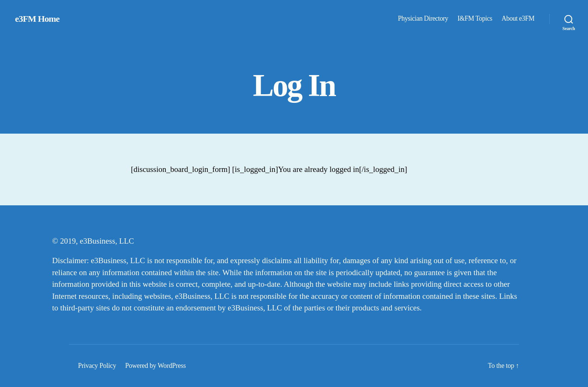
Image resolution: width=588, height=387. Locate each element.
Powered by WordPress (156, 366)
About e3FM (518, 18)
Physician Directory (423, 18)
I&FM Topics (475, 18)
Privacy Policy (97, 366)
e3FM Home (37, 19)
